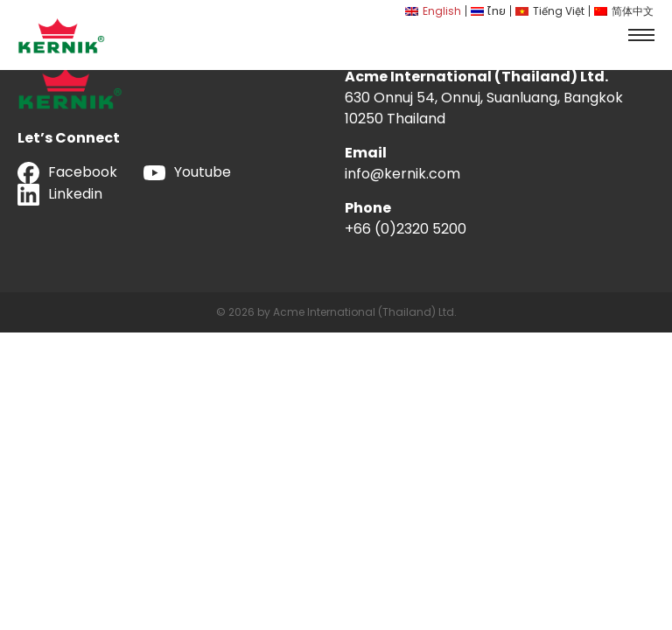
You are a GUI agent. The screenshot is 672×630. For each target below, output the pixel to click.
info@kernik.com (402, 174)
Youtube (187, 172)
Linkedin (60, 195)
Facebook (67, 173)
